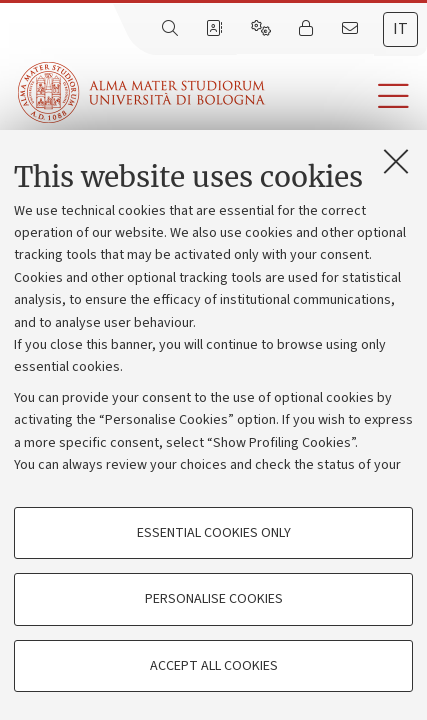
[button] (346, 96)
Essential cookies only (214, 533)
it (400, 29)
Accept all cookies (214, 666)
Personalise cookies (214, 599)
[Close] (396, 161)
